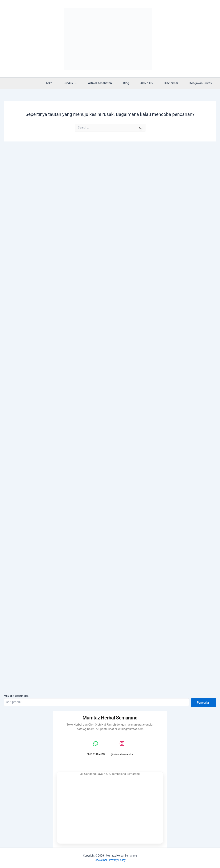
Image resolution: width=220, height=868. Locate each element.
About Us (150, 83)
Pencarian (204, 702)
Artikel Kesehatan (106, 83)
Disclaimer (173, 83)
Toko (57, 83)
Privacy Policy (117, 860)
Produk (77, 83)
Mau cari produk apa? (17, 695)
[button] (82, 83)
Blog (130, 83)
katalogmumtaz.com (130, 729)
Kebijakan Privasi (202, 83)
